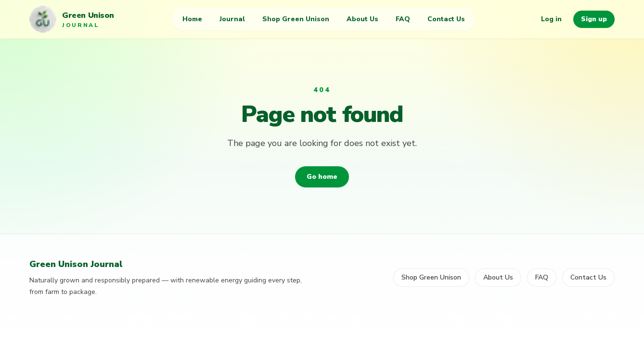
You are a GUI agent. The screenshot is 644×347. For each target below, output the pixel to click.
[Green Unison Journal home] (71, 19)
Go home (322, 177)
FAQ (403, 19)
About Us (362, 19)
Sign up (594, 19)
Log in (551, 19)
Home (192, 19)
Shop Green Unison (296, 19)
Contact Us (446, 19)
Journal (232, 19)
